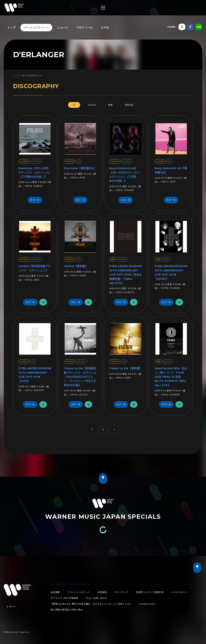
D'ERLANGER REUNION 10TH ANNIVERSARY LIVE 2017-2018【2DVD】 (171, 272)
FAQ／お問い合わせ (96, 598)
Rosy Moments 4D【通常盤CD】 (171, 170)
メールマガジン (179, 592)
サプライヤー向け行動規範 (64, 598)
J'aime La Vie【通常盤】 (126, 368)
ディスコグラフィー (36, 28)
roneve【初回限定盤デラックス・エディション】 (34, 268)
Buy (36, 200)
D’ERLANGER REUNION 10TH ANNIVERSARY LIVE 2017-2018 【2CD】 (35, 375)
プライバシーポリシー (79, 592)
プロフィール (84, 28)
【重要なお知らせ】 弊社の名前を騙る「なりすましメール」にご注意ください (91, 604)
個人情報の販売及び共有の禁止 (67, 610)
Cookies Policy (147, 604)
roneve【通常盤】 (76, 266)
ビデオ (105, 28)
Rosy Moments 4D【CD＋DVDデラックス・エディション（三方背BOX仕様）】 (126, 175)
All (74, 105)
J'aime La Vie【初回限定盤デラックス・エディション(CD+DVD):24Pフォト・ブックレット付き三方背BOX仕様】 (80, 377)
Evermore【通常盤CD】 (80, 168)
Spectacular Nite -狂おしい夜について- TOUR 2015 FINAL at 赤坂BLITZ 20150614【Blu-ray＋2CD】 (171, 377)
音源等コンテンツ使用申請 (150, 592)
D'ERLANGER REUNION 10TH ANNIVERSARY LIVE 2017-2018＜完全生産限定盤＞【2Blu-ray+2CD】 (126, 275)
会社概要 (55, 592)
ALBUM (92, 105)
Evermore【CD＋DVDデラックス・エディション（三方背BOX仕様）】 (35, 172)
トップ (12, 28)
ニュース (62, 28)
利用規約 (102, 592)
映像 (110, 105)
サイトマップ (121, 592)
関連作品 (129, 105)
